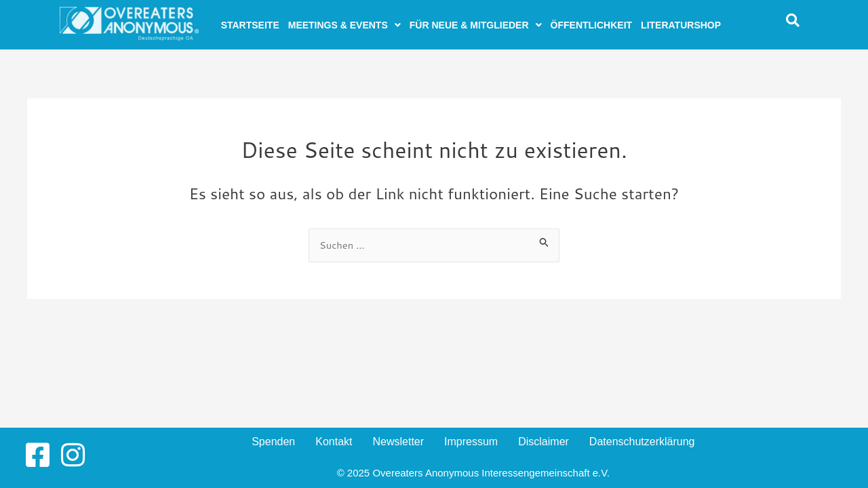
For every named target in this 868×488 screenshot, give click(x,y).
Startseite (250, 25)
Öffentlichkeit (592, 25)
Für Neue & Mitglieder (476, 25)
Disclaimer (544, 442)
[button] (344, 25)
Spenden (273, 442)
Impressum (471, 442)
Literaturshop (681, 25)
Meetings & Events (344, 25)
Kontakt (334, 442)
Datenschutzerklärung (642, 442)
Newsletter (398, 442)
